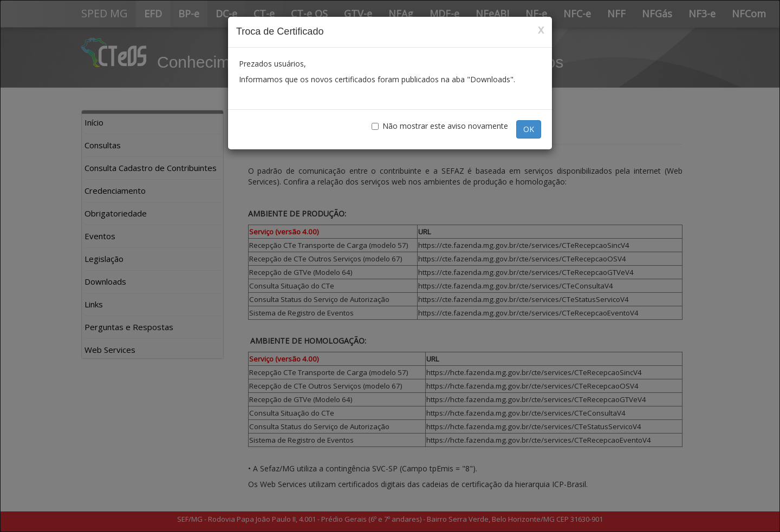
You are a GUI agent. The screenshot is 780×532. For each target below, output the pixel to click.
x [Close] (541, 29)
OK (529, 129)
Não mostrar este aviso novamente (440, 126)
